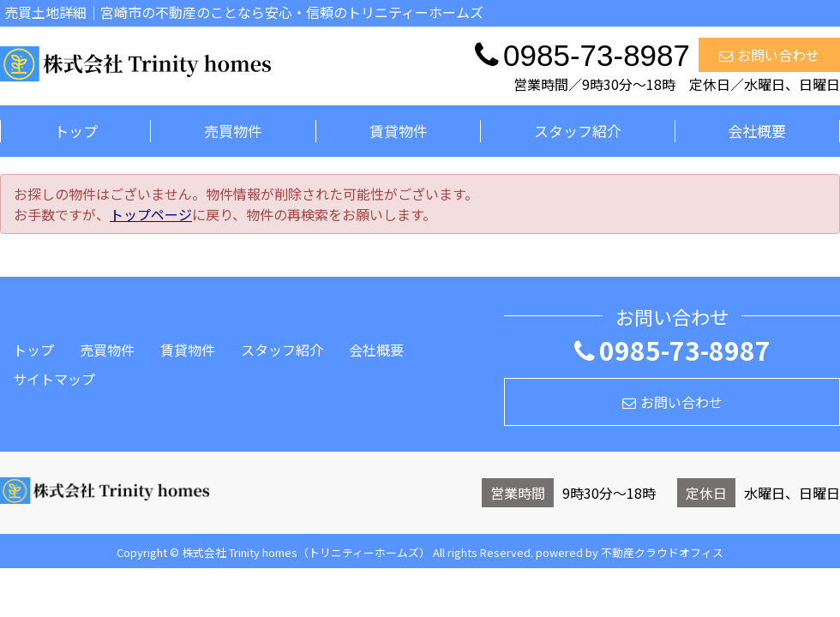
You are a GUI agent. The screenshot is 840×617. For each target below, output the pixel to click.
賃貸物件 (399, 131)
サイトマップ (54, 379)
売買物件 (233, 131)
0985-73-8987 (672, 350)
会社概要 (757, 131)
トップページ (151, 214)
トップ (76, 131)
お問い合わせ (769, 55)
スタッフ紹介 (578, 131)
